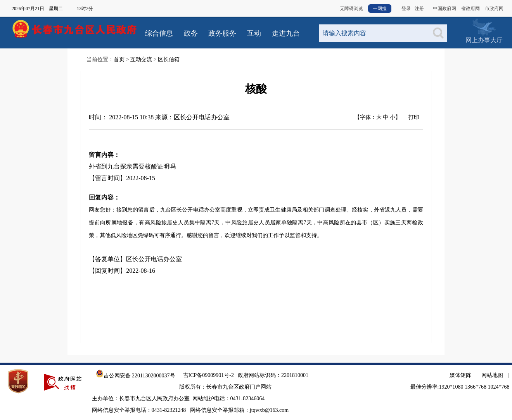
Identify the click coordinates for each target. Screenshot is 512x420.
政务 (191, 33)
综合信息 (159, 33)
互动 (254, 33)
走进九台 (286, 33)
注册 (419, 9)
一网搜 (380, 9)
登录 (406, 9)
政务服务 (222, 33)
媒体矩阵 (460, 375)
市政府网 (494, 9)
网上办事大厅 (484, 27)
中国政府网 (445, 9)
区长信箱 (169, 59)
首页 (119, 59)
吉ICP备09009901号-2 (208, 375)
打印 (414, 117)
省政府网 (470, 9)
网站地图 (492, 375)
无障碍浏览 (351, 9)
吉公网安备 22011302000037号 (136, 376)
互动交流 (141, 59)
